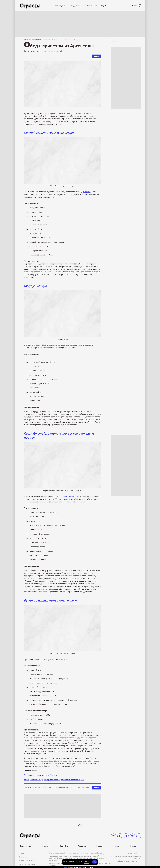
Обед (68, 787)
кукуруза (44, 787)
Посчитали (82, 846)
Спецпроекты (23, 857)
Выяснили (46, 846)
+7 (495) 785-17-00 (135, 861)
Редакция (22, 853)
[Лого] (30, 6)
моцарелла (61, 787)
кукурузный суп (52, 787)
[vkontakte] (113, 836)
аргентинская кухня (34, 787)
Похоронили (135, 846)
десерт (64, 659)
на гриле (86, 192)
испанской (88, 113)
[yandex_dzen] (139, 836)
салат (72, 787)
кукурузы (36, 345)
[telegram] (126, 836)
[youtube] (132, 836)
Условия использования (27, 864)
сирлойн (78, 787)
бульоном (49, 419)
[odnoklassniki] (120, 836)
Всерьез (99, 846)
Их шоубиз (64, 846)
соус (83, 787)
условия (86, 863)
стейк (88, 787)
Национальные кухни (32, 40)
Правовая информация (26, 861)
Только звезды (26, 846)
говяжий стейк (70, 496)
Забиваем (116, 846)
